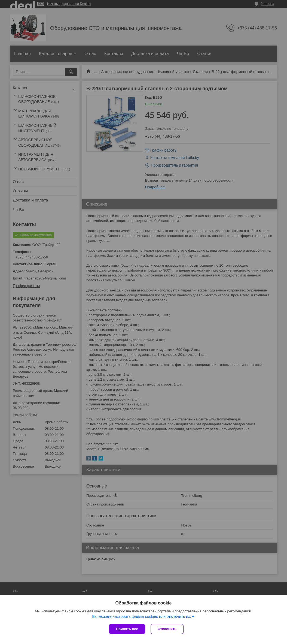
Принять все (127, 629)
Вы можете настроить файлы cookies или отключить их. (141, 616)
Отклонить (167, 629)
